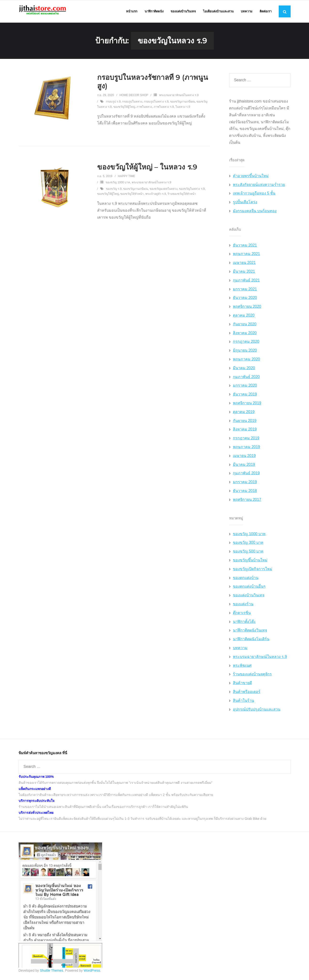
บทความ (240, 649)
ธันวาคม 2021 (245, 247)
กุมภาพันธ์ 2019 (246, 475)
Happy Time (126, 178)
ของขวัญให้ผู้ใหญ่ (124, 108)
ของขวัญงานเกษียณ (183, 103)
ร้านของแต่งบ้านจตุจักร (252, 676)
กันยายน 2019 (245, 422)
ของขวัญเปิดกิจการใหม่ (253, 571)
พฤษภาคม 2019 (246, 449)
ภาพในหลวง (144, 108)
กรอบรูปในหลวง (132, 103)
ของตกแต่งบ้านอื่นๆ (249, 588)
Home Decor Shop (134, 97)
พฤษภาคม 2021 (246, 255)
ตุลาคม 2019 (244, 413)
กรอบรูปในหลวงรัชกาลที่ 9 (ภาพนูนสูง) (153, 83)
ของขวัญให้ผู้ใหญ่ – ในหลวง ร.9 (147, 169)
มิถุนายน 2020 (245, 352)
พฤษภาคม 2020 (246, 361)
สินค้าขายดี (242, 685)
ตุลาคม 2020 (244, 317)
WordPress (92, 972)
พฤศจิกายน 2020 (247, 308)
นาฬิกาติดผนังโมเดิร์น (251, 641)
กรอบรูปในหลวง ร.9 (156, 103)
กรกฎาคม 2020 (246, 343)
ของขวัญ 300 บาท (248, 544)
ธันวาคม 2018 (245, 492)
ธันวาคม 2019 (245, 396)
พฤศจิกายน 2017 (247, 501)
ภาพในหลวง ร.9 (164, 108)
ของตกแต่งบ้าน (246, 579)
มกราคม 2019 (245, 484)
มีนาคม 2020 (244, 370)
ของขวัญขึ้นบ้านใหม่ (250, 562)
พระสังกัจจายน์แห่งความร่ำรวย (259, 186)
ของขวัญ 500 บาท (248, 553)
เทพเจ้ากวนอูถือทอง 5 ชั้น (254, 195)
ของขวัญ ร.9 (114, 190)
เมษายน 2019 (244, 457)
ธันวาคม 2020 (245, 299)
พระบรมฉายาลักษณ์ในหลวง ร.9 (179, 97)
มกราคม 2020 (245, 387)
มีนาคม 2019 (244, 466)
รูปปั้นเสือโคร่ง (245, 204)
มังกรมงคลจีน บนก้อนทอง (255, 213)
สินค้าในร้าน (244, 702)
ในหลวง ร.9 (183, 108)
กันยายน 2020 (245, 326)
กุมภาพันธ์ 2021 (246, 282)
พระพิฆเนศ (242, 667)
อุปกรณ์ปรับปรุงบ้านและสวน (257, 711)
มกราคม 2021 (245, 291)
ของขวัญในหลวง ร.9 (192, 190)
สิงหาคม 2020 (245, 335)
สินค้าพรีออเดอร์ (247, 693)
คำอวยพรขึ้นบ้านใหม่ (251, 177)
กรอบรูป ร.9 (113, 103)
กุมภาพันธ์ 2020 (246, 378)
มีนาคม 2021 (244, 273)
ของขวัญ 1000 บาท (118, 184)
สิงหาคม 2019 (245, 431)
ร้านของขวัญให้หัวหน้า (182, 195)
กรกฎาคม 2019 (246, 440)
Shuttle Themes (52, 972)
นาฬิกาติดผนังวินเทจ (250, 632)
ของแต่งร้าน (243, 606)
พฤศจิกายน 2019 (247, 405)
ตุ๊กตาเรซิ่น (242, 614)
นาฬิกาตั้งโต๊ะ (244, 623)
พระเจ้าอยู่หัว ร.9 (156, 195)
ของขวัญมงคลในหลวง (164, 190)
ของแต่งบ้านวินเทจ (249, 597)
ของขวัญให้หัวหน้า (132, 195)
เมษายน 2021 (244, 264)
